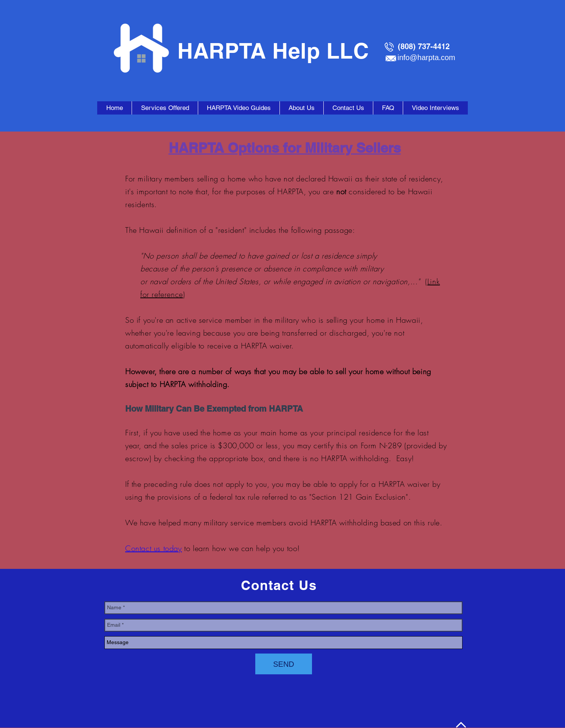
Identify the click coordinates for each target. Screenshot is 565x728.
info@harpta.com (426, 57)
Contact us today (154, 548)
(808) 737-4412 (424, 46)
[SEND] (284, 664)
